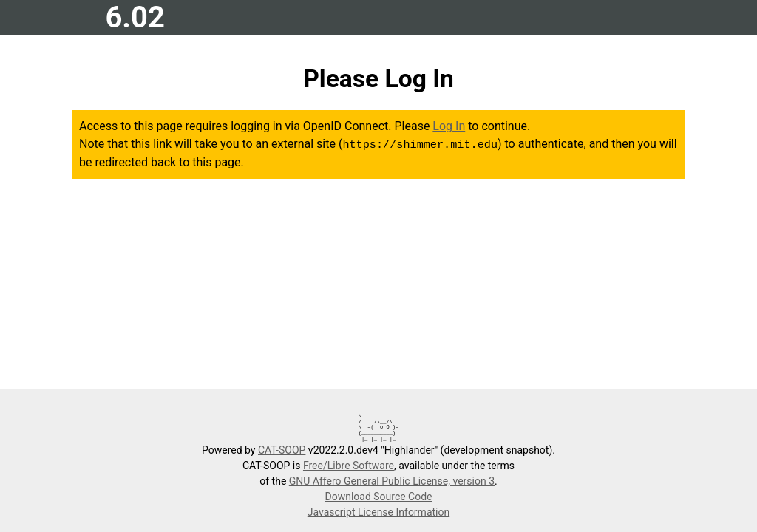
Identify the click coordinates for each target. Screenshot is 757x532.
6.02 (135, 17)
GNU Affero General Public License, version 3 (392, 481)
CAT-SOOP (282, 450)
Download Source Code (378, 497)
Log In (449, 126)
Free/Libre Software (349, 465)
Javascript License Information (378, 512)
